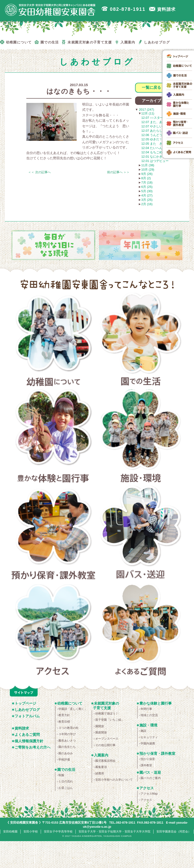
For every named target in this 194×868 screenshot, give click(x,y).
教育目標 (64, 722)
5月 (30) (147, 191)
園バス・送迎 (141, 534)
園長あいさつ (67, 741)
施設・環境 (141, 437)
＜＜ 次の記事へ (39, 172)
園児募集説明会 (105, 761)
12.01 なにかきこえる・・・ (161, 157)
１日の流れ (66, 781)
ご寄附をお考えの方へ (33, 747)
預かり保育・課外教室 (53, 534)
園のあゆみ (66, 753)
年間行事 (146, 709)
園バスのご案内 (151, 778)
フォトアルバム (27, 716)
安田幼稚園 (10, 832)
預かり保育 (148, 759)
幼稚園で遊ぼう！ (107, 713)
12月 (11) (148, 113)
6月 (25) (147, 187)
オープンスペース (107, 739)
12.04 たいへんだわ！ (157, 148)
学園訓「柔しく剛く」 (73, 709)
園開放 (100, 726)
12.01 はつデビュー (155, 161)
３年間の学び (67, 734)
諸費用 (100, 773)
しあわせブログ (27, 710)
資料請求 (22, 728)
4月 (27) (147, 195)
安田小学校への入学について (114, 780)
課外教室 (146, 765)
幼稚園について (53, 341)
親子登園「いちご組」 (110, 720)
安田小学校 (31, 832)
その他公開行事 (105, 745)
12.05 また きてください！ (161, 144)
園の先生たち (67, 747)
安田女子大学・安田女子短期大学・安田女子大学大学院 (114, 832)
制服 (61, 775)
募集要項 (101, 767)
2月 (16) (147, 204)
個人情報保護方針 (29, 741)
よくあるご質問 (141, 630)
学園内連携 (148, 743)
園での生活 (141, 341)
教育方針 (64, 715)
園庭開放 (101, 732)
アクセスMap (149, 794)
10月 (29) (148, 169)
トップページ (25, 703)
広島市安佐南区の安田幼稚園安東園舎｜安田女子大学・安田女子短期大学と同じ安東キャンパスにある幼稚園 (50, 10)
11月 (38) (148, 165)
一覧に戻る (151, 87)
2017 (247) (146, 110)
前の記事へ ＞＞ (118, 172)
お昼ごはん (66, 788)
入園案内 (101, 755)
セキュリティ (149, 737)
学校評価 (64, 760)
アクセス (53, 630)
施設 (143, 731)
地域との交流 (149, 715)
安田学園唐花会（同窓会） (174, 832)
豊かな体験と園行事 (53, 437)
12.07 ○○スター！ (154, 118)
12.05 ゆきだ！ (152, 139)
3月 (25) (147, 200)
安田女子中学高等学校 (58, 832)
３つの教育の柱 (68, 728)
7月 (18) (147, 182)
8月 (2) (146, 178)
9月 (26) (147, 174)
